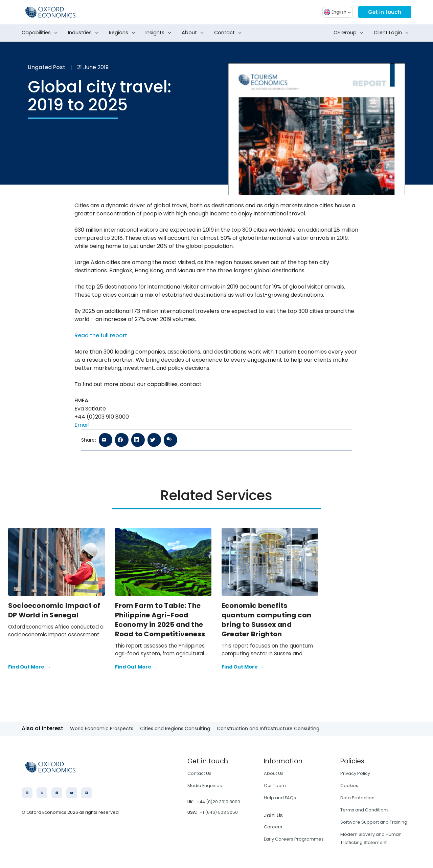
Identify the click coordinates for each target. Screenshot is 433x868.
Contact (229, 33)
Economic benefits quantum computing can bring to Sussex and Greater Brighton (266, 620)
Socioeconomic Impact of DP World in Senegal (54, 610)
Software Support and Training (374, 822)
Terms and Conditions (364, 810)
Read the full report (101, 335)
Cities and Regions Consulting (175, 728)
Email (82, 425)
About (194, 33)
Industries (85, 33)
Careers (273, 827)
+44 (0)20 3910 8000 (218, 802)
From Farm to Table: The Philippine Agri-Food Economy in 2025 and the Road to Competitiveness (160, 620)
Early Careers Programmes (294, 839)
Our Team (275, 786)
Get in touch (384, 12)
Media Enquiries (205, 786)
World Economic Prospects (102, 728)
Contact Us (199, 773)
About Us (274, 773)
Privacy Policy (355, 773)
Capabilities (41, 33)
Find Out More (29, 667)
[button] (337, 12)
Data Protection (357, 798)
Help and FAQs (280, 798)
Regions (123, 33)
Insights (160, 33)
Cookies (349, 786)
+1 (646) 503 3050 (219, 812)
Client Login (393, 33)
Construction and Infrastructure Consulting (268, 728)
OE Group (350, 33)
